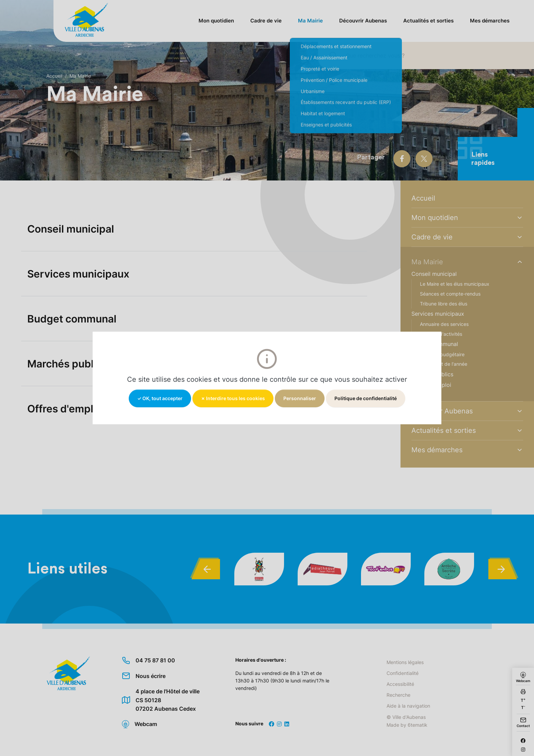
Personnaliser (300, 398)
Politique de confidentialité (366, 398)
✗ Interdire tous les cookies (233, 398)
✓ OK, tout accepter (160, 398)
